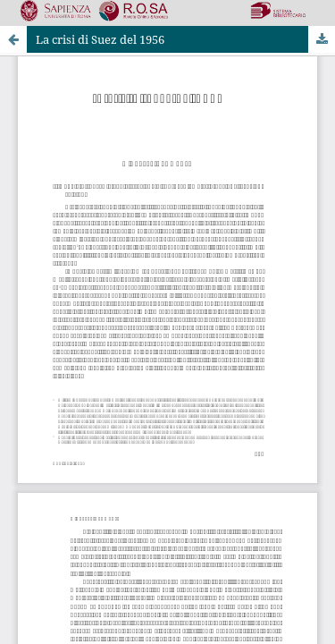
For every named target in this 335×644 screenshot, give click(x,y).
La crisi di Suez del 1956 (100, 39)
